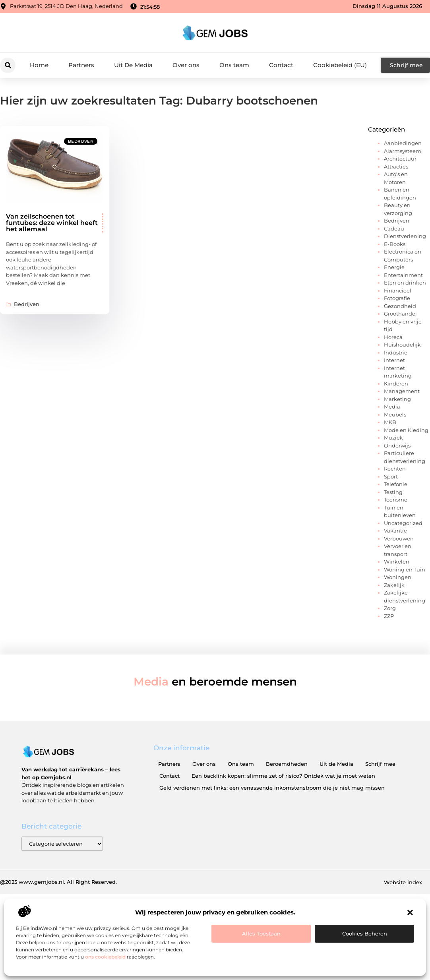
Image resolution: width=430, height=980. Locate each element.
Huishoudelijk (402, 345)
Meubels (395, 414)
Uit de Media (336, 764)
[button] (410, 912)
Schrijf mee (380, 764)
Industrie (396, 352)
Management (402, 391)
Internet (394, 360)
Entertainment (403, 275)
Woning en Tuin (405, 569)
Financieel (398, 291)
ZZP (389, 616)
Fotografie (397, 298)
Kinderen (396, 383)
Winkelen (397, 562)
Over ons (186, 65)
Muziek (393, 438)
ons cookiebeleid (105, 957)
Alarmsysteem (403, 151)
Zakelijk (394, 585)
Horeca (393, 337)
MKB (390, 422)
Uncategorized (403, 523)
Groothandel (400, 314)
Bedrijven (81, 141)
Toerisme (396, 500)
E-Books (395, 244)
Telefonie (396, 484)
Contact (281, 65)
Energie (394, 267)
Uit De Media (133, 65)
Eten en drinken (405, 283)
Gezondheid (400, 306)
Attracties (396, 167)
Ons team (234, 65)
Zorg (390, 608)
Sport (391, 476)
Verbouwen (399, 538)
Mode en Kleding (406, 430)
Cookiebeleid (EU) (340, 65)
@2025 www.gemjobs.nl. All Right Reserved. (58, 882)
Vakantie (395, 531)
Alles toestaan (261, 934)
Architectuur (400, 159)
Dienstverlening (405, 236)
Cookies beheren (365, 934)
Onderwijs (397, 445)
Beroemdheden (287, 764)
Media (392, 407)
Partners (81, 65)
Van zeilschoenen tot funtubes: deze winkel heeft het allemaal (52, 223)
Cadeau (394, 229)
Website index (403, 882)
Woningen (398, 577)
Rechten (395, 469)
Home (39, 65)
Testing (393, 492)
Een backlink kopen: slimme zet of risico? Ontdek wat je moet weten (283, 776)
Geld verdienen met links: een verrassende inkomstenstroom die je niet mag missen (272, 788)
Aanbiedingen (403, 143)
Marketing (397, 399)
